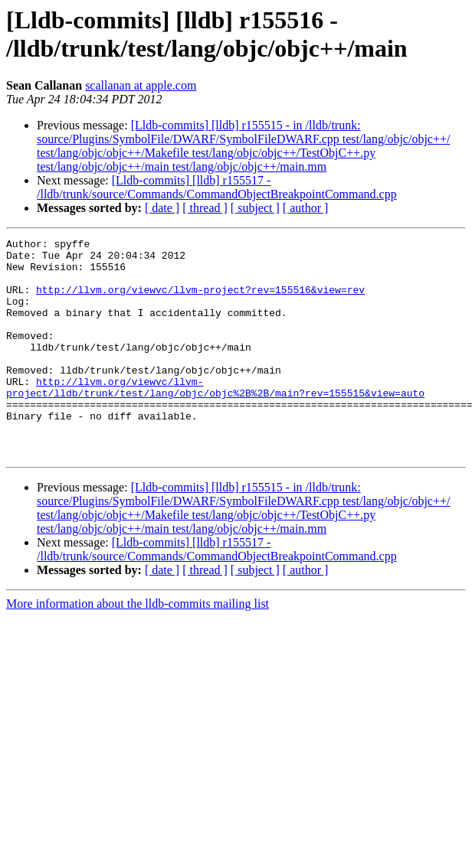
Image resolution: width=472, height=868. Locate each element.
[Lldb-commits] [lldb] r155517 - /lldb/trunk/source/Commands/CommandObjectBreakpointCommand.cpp (217, 187)
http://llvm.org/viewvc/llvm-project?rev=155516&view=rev (200, 301)
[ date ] (162, 208)
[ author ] (306, 208)
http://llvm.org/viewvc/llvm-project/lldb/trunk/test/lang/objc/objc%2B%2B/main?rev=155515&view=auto (215, 418)
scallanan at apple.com (141, 85)
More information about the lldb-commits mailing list (138, 647)
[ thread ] (205, 208)
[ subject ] (255, 208)
